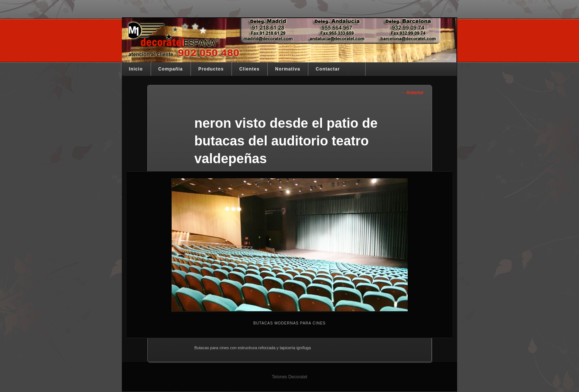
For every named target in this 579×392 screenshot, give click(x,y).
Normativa (288, 69)
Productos (211, 69)
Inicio (136, 69)
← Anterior (412, 93)
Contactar (328, 69)
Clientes (249, 69)
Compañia (171, 69)
